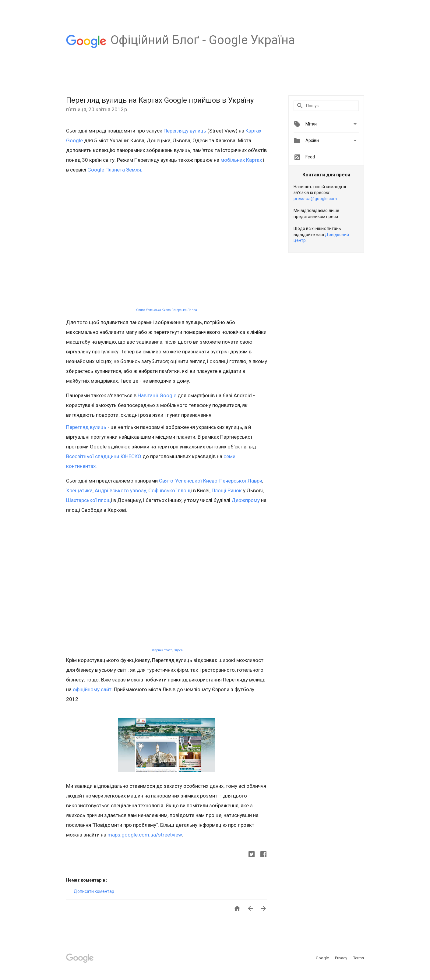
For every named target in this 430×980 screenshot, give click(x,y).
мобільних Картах (241, 160)
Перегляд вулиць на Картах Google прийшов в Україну (160, 100)
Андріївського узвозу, (120, 490)
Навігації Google (157, 395)
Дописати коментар (94, 891)
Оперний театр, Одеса (167, 650)
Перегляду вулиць (185, 131)
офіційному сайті (93, 689)
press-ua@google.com (315, 199)
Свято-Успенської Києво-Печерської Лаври (211, 481)
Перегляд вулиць (86, 427)
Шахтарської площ (88, 500)
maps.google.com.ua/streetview (145, 835)
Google (323, 958)
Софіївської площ (169, 490)
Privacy (342, 958)
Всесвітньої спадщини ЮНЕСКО (104, 456)
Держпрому (245, 500)
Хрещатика (79, 490)
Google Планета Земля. (115, 170)
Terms (359, 958)
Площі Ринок (226, 490)
